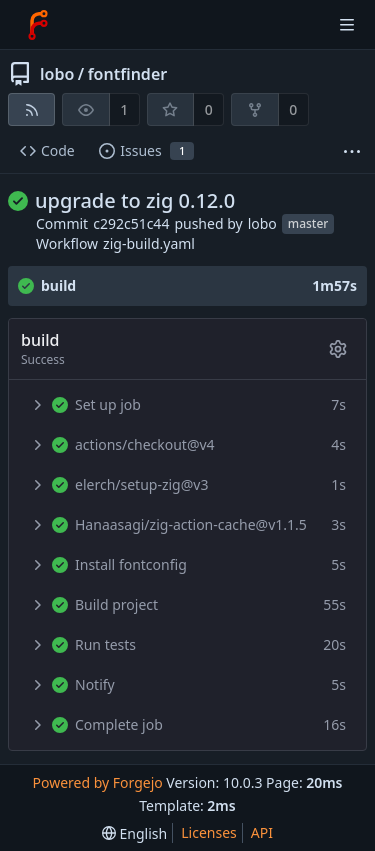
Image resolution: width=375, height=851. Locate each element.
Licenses (209, 832)
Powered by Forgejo (97, 782)
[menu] (134, 833)
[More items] (352, 151)
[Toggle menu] (347, 25)
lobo (57, 74)
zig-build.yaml (149, 243)
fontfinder (128, 74)
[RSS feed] (31, 109)
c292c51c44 (131, 223)
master (308, 224)
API (262, 832)
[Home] (38, 25)
